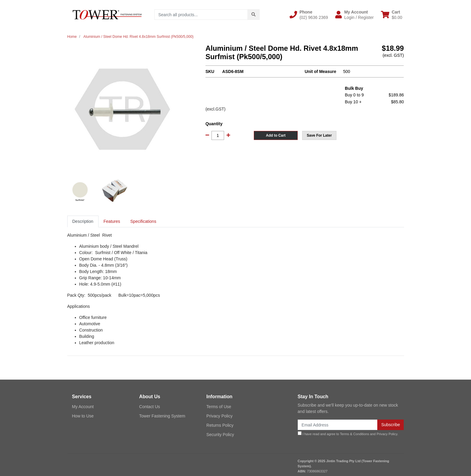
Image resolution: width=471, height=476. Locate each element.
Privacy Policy (219, 416)
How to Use (83, 416)
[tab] (83, 221)
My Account (83, 407)
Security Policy (220, 435)
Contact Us (149, 407)
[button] (309, 15)
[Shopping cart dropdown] (392, 15)
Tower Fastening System (162, 416)
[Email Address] (338, 425)
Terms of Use (219, 407)
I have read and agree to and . (348, 434)
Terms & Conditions (355, 434)
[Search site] (254, 15)
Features (112, 221)
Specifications (143, 221)
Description (83, 221)
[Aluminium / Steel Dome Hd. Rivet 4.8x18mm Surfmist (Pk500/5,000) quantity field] (218, 135)
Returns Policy (220, 425)
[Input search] (201, 15)
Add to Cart (276, 135)
